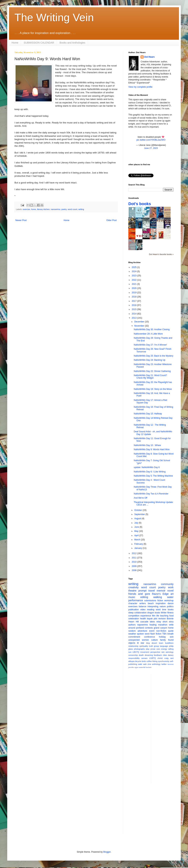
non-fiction (161, 631)
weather (132, 634)
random (132, 631)
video (143, 610)
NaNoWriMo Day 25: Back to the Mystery (154, 356)
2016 (134, 305)
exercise (26, 209)
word (158, 610)
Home (15, 43)
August (138, 518)
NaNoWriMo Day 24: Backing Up (150, 360)
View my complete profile (140, 87)
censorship (133, 655)
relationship (133, 646)
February (139, 544)
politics (170, 606)
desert (154, 643)
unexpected (134, 640)
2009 (134, 566)
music (132, 597)
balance (142, 606)
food (171, 616)
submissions (150, 601)
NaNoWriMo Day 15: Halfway (148, 414)
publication (133, 610)
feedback (158, 655)
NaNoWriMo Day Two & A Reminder (151, 494)
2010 (134, 562)
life (158, 616)
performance (136, 600)
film (154, 616)
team (161, 643)
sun (130, 652)
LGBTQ (152, 658)
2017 (134, 301)
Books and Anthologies (72, 43)
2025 (134, 267)
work (171, 587)
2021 (134, 284)
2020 (134, 288)
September (140, 514)
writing (81, 209)
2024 (134, 271)
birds (144, 661)
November (140, 326)
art (172, 594)
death (141, 655)
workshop (169, 601)
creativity (133, 587)
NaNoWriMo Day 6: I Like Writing (150, 472)
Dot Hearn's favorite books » (161, 254)
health (143, 619)
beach (151, 603)
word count (73, 209)
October (138, 510)
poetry (64, 209)
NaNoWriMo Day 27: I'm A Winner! (150, 345)
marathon (163, 625)
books (171, 610)
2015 (134, 309)
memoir (161, 591)
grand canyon (161, 628)
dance (171, 603)
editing (144, 597)
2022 (134, 280)
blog (148, 643)
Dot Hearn (149, 57)
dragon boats (154, 613)
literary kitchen (43, 209)
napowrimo (143, 625)
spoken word (143, 634)
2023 (134, 276)
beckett (149, 667)
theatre (132, 591)
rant (172, 658)
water (170, 597)
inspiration (161, 603)
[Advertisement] (168, 728)
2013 (134, 318)
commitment (134, 637)
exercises (133, 606)
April (137, 535)
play (148, 649)
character (133, 603)
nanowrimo (56, 209)
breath (170, 634)
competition (134, 616)
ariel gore (144, 594)
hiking (155, 661)
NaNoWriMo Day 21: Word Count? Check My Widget (150, 377)
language (164, 646)
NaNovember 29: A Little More (148, 334)
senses (144, 658)
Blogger (107, 852)
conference (150, 637)
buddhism (169, 643)
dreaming (149, 655)
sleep (131, 613)
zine (149, 664)
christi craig (163, 658)
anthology (156, 664)
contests (149, 628)
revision (162, 619)
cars (158, 649)
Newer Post (21, 220)
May (137, 531)
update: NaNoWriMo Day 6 (147, 467)
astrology (170, 652)
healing (153, 625)
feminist (171, 664)
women (145, 640)
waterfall (142, 667)
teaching (164, 616)
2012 (134, 553)
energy (164, 649)
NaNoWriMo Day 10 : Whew (147, 445)
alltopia (131, 661)
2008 (134, 570)
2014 (134, 314)
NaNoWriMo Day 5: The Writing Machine (153, 476)
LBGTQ (136, 652)
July (137, 523)
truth (151, 646)
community (167, 584)
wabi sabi (142, 664)
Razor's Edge (160, 594)
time (164, 610)
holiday (162, 637)
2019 (134, 293)
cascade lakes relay (151, 622)
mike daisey (168, 655)
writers (143, 603)
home (34, 209)
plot (155, 619)
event (152, 631)
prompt (143, 591)
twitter (164, 664)
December (140, 322)
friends (132, 594)
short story (168, 622)
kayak (150, 619)
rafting (171, 649)
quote (171, 631)
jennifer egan (133, 667)
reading (151, 610)
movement (145, 652)
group (157, 646)
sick (172, 637)
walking (158, 597)
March (138, 540)
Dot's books (140, 204)
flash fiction (156, 634)
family (163, 640)
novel (170, 591)
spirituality (144, 646)
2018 (134, 297)
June (137, 527)
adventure (142, 631)
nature (163, 606)
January (138, 548)
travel (152, 591)
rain (163, 652)
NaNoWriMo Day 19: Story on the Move (153, 389)
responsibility (134, 658)
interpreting (153, 606)
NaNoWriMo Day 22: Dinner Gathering (152, 371)
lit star (141, 643)
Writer (164, 613)
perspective (155, 652)
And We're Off (141, 498)
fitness (170, 613)
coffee (149, 661)
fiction (160, 601)
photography (139, 649)
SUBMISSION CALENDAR (39, 43)
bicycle (138, 661)
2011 (134, 558)
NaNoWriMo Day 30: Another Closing (152, 329)
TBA (164, 634)
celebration (134, 619)
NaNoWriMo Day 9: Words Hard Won (152, 449)
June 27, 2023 (151, 148)
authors (132, 625)
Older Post (111, 220)
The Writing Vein (54, 17)
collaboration (140, 613)
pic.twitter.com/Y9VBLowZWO (151, 140)
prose (153, 649)
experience (146, 616)
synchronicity (164, 661)
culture (155, 640)
